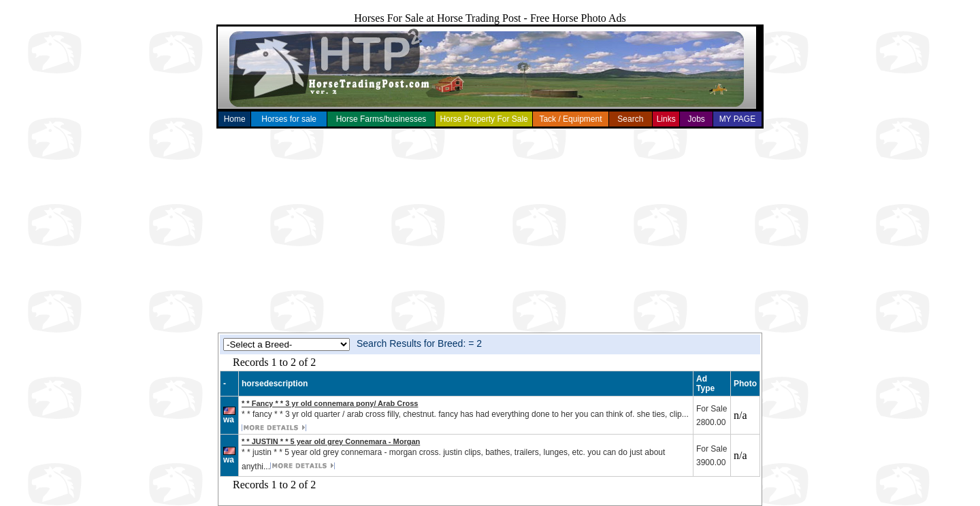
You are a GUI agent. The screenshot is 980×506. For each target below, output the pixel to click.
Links (666, 119)
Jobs (696, 119)
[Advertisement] (490, 231)
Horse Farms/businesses (381, 119)
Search (630, 119)
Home (235, 119)
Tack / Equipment (570, 119)
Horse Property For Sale (484, 119)
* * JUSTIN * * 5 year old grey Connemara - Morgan (331, 441)
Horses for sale (289, 119)
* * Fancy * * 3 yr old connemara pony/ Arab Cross (330, 403)
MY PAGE (738, 119)
